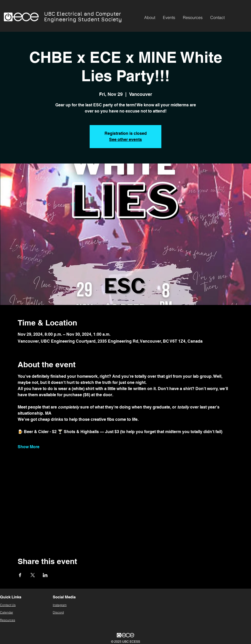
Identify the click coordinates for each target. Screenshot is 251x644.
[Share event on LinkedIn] (45, 575)
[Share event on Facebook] (20, 575)
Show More (29, 447)
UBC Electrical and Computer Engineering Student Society (83, 17)
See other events (126, 140)
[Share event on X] (33, 575)
